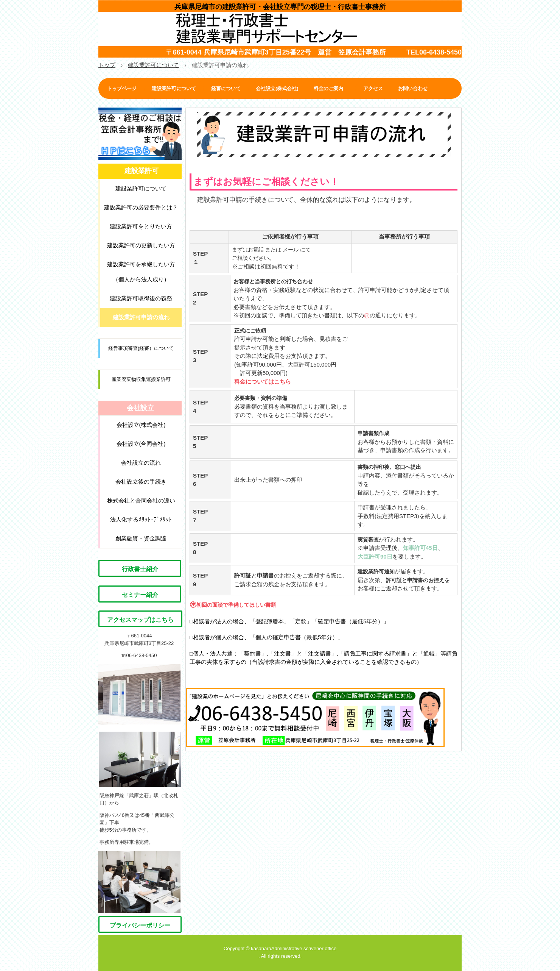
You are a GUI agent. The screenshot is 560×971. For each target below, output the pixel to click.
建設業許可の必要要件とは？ (141, 207)
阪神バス (109, 815)
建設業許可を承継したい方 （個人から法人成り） (141, 272)
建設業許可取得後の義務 (141, 298)
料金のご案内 (331, 88)
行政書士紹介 (140, 569)
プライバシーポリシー (140, 925)
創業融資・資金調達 (141, 538)
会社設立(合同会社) (141, 444)
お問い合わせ (413, 88)
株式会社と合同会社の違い (141, 500)
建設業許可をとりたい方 (141, 226)
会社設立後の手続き (141, 482)
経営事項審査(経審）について (141, 348)
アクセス (373, 88)
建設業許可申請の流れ (141, 317)
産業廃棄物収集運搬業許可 (141, 379)
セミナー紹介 (140, 595)
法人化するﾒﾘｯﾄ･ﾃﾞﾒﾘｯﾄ (141, 519)
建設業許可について (174, 88)
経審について (226, 88)
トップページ (122, 88)
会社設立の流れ (141, 463)
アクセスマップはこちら (140, 620)
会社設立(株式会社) (277, 88)
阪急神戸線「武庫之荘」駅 (129, 795)
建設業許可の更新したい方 (141, 245)
